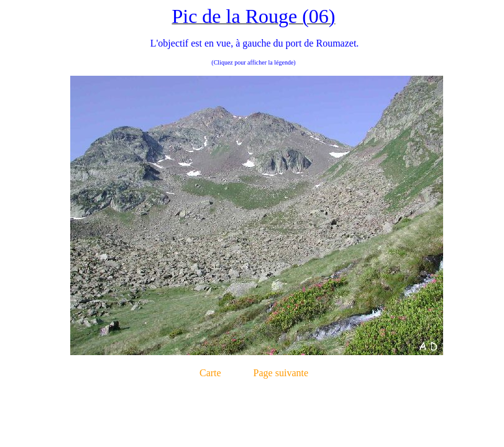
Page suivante (281, 373)
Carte (210, 373)
